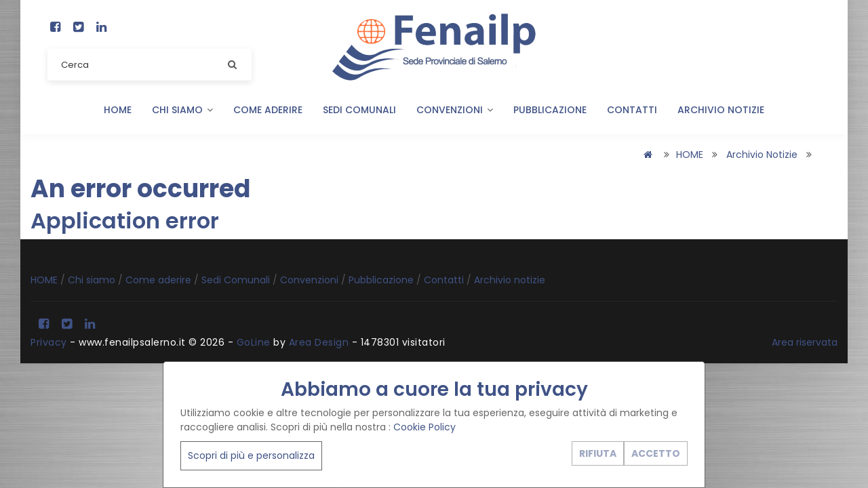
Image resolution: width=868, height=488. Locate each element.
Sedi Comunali (359, 110)
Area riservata (805, 342)
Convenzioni (455, 110)
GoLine (254, 342)
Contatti (632, 110)
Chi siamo (182, 110)
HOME (118, 110)
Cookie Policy (425, 427)
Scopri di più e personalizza (251, 455)
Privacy (49, 342)
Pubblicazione (550, 110)
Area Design (319, 342)
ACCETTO (656, 453)
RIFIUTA (598, 453)
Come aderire (268, 110)
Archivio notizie (721, 110)
